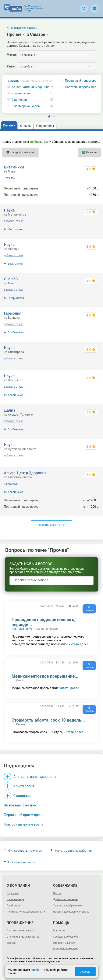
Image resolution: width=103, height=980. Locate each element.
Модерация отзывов (65, 949)
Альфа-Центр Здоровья (25, 473)
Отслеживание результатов (23, 937)
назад (31, 81)
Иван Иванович (22, 629)
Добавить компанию (66, 899)
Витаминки (14, 167)
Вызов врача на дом (26, 106)
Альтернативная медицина (31, 87)
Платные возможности (20, 931)
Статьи (57, 893)
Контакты (59, 931)
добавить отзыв (13, 221)
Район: (11, 66)
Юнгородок (15, 229)
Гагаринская (16, 298)
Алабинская (15, 332)
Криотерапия (21, 93)
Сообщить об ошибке (66, 937)
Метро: (12, 55)
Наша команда (15, 899)
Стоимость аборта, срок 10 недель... (48, 720)
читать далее (79, 644)
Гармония (13, 313)
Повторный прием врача (24, 824)
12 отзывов (11, 484)
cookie (35, 970)
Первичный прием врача (24, 815)
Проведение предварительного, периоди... (43, 622)
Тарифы (11, 943)
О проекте (13, 893)
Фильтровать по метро (23, 851)
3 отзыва (9, 178)
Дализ (9, 410)
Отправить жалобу (64, 943)
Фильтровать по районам (72, 851)
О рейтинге (13, 906)
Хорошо (85, 972)
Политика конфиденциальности (26, 912)
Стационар (19, 100)
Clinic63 (11, 279)
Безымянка (15, 264)
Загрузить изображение (68, 906)
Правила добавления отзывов (71, 912)
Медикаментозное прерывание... (45, 676)
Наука (9, 210)
